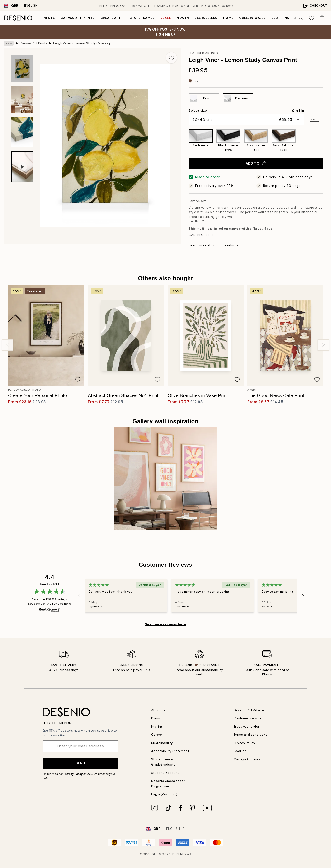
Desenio (179, 854)
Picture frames (140, 18)
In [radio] (303, 111)
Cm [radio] (295, 111)
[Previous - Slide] (8, 345)
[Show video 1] (22, 167)
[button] (315, 120)
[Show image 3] (22, 132)
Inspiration (294, 18)
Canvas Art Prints (78, 18)
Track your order (247, 727)
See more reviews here (165, 624)
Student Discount (165, 773)
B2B (275, 18)
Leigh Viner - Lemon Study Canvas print (82, 43)
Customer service (248, 718)
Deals (166, 18)
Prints (49, 18)
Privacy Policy (73, 774)
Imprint (157, 727)
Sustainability (162, 743)
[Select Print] (204, 98)
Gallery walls (252, 18)
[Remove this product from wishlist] (171, 58)
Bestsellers (206, 18)
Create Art (111, 18)
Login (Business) (164, 794)
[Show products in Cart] (322, 18)
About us (158, 710)
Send (80, 763)
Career (157, 735)
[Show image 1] (22, 69)
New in (183, 18)
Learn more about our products (213, 245)
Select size (198, 110)
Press (156, 718)
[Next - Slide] (323, 345)
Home (228, 18)
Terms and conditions (251, 735)
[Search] (301, 18)
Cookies (240, 751)
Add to (256, 163)
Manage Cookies (247, 759)
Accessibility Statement (170, 751)
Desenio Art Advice (249, 710)
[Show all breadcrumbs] (9, 43)
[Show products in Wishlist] (312, 18)
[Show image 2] (22, 100)
